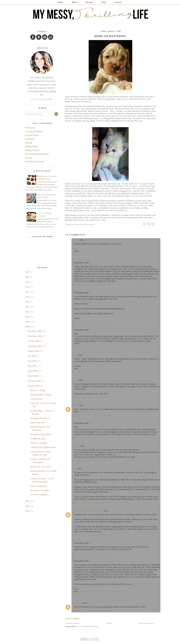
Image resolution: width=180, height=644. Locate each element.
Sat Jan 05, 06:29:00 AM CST (92, 503)
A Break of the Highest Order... (44, 447)
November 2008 (35, 336)
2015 (27, 292)
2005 (27, 511)
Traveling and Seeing (34, 162)
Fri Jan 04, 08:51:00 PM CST (92, 415)
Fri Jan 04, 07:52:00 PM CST (92, 347)
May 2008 (32, 366)
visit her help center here (142, 196)
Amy (76, 380)
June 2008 (32, 361)
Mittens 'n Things (38, 390)
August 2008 (33, 351)
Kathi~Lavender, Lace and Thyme (88, 511)
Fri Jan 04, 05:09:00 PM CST (92, 255)
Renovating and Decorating (37, 154)
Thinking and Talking (85, 225)
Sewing (28, 158)
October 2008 (34, 341)
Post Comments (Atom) (88, 627)
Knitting (29, 143)
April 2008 (32, 371)
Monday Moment (32, 150)
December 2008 (35, 331)
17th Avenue (94, 639)
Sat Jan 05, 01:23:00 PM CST (92, 595)
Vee (75, 469)
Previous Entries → (148, 623)
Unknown (78, 603)
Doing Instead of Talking (41, 395)
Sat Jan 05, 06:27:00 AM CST (92, 461)
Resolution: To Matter (40, 490)
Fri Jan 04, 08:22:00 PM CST (92, 397)
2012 (27, 307)
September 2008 (35, 346)
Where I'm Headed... (39, 443)
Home (61, 2)
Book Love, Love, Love (41, 467)
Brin (76, 355)
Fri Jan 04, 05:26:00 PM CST (92, 285)
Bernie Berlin (74, 186)
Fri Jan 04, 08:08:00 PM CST (92, 372)
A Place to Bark (130, 186)
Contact (118, 2)
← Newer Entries (72, 623)
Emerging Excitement (40, 418)
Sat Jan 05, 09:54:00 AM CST (92, 553)
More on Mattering (38, 486)
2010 (27, 317)
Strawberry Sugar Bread (41, 434)
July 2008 (32, 356)
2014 (27, 297)
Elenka (77, 446)
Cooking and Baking (34, 131)
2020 (27, 277)
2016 (27, 287)
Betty (76, 405)
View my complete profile (42, 99)
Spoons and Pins (37, 423)
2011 (27, 312)
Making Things (32, 146)
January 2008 (34, 386)
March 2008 (33, 376)
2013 (27, 302)
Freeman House (32, 135)
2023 (27, 272)
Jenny (76, 240)
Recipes (89, 2)
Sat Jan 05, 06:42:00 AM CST (92, 535)
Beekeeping (30, 128)
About (75, 2)
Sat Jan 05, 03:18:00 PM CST (92, 611)
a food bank (142, 205)
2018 (27, 282)
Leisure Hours (36, 399)
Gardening (30, 139)
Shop (104, 2)
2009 (27, 322)
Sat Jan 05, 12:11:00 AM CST (92, 438)
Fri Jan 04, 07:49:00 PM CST (92, 322)
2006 (27, 506)
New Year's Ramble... (40, 495)
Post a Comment (73, 619)
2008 (27, 327)
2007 (27, 501)
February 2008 (34, 381)
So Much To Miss (38, 439)
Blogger (95, 640)
